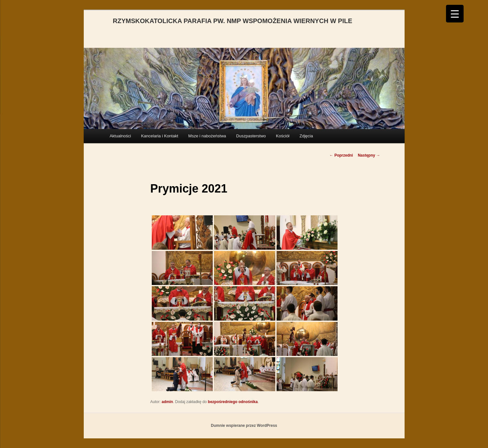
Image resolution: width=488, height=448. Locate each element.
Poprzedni (341, 155)
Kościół (283, 136)
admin (167, 402)
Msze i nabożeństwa (207, 136)
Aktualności (120, 136)
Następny (369, 155)
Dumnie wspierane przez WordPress (244, 426)
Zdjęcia (306, 136)
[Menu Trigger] (455, 14)
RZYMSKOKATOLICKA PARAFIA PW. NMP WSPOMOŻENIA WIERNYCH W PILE (233, 21)
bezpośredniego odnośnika (233, 402)
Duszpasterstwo (251, 136)
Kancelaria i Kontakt (160, 136)
